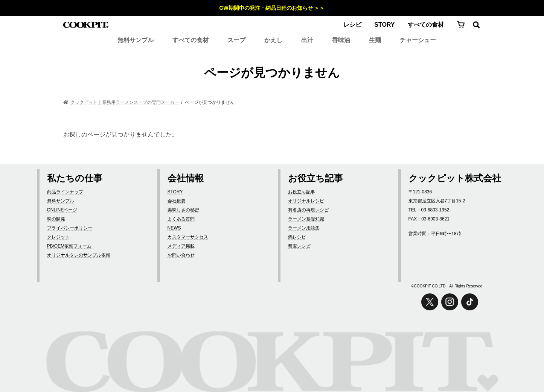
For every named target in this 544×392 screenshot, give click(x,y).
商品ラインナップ (65, 192)
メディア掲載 (181, 246)
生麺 (375, 40)
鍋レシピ (297, 237)
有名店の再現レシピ (308, 210)
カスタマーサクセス (188, 237)
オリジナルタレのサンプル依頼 (79, 255)
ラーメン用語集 (304, 228)
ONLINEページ (62, 210)
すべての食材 (426, 25)
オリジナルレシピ (306, 201)
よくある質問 (181, 219)
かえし (273, 40)
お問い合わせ (181, 255)
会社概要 (177, 201)
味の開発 (56, 219)
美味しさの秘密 (183, 210)
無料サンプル (136, 40)
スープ (236, 40)
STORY (384, 25)
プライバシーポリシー (70, 228)
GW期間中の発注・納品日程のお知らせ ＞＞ (272, 8)
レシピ (352, 25)
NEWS (174, 228)
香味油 (341, 40)
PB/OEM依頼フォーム (69, 246)
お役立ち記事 (302, 192)
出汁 (307, 40)
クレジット (58, 237)
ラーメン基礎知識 (306, 219)
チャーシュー (418, 40)
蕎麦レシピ (299, 246)
